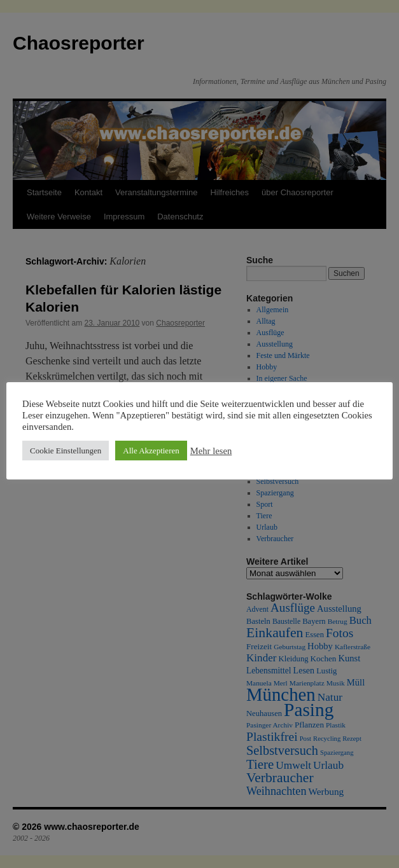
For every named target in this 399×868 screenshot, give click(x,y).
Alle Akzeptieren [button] (151, 451)
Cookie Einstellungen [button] (66, 451)
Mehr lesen (211, 451)
